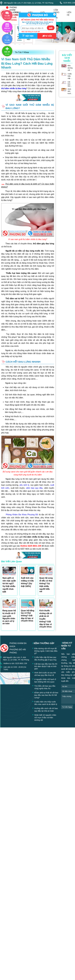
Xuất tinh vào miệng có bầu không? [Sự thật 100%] (27, 582)
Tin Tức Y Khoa (22, 52)
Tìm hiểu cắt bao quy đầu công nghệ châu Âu (45, 687)
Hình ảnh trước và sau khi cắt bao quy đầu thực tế (70, 91)
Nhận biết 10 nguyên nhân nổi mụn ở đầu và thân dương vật (45, 717)
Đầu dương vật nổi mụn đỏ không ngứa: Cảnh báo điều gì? (70, 68)
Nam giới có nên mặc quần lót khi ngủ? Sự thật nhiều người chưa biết (9, 585)
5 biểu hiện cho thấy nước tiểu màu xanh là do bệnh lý (46, 703)
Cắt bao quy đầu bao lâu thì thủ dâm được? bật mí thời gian (70, 84)
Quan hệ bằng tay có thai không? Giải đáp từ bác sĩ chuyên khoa (28, 616)
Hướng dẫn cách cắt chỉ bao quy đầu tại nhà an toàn (46, 710)
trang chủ (17, 14)
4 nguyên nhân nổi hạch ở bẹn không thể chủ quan (45, 681)
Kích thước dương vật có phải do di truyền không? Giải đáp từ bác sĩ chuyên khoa (46, 619)
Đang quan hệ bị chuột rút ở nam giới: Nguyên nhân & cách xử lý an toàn (9, 617)
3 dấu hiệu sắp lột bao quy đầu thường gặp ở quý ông (70, 76)
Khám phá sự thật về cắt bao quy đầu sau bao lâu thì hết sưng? (46, 695)
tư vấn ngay (67, 707)
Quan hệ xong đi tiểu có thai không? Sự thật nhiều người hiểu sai (46, 585)
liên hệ (69, 14)
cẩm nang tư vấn (56, 14)
